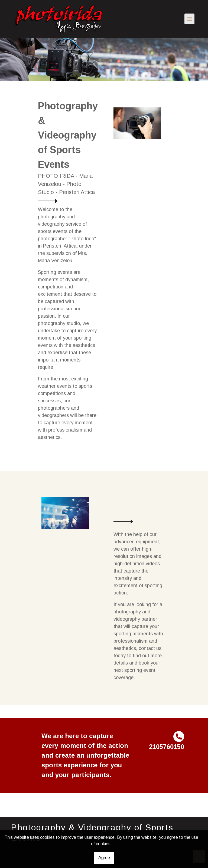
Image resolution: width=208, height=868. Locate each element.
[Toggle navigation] (190, 19)
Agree (104, 858)
